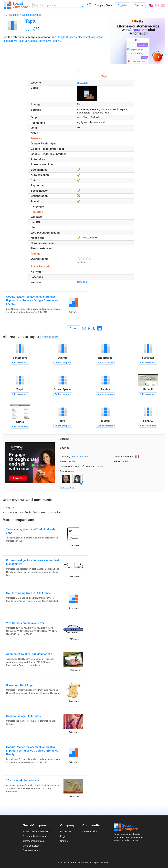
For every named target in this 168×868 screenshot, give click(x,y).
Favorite (28, 29)
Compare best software (35, 836)
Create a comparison (89, 6)
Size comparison (32, 850)
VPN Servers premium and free (25, 623)
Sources (65, 448)
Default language (123, 457)
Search (81, 5)
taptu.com (82, 82)
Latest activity (89, 831)
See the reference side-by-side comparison (29, 37)
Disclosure (66, 831)
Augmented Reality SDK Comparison (29, 654)
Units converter (31, 846)
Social (129, 827)
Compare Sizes (103, 5)
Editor (117, 462)
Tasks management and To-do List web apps (30, 531)
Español (163, 5)
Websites (14, 15)
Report (74, 328)
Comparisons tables (33, 841)
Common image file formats (23, 716)
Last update (67, 467)
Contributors (67, 471)
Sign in (139, 5)
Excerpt (64, 439)
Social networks (31, 15)
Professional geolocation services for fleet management (32, 562)
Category (65, 457)
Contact (64, 841)
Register (123, 5)
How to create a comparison (38, 831)
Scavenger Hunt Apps (20, 685)
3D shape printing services (23, 780)
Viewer (64, 462)
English (151, 5)
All (4, 15)
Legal (63, 836)
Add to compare (50, 337)
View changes (67, 488)
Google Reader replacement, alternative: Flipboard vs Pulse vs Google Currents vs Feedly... (32, 300)
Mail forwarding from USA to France (28, 593)
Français (157, 5)
